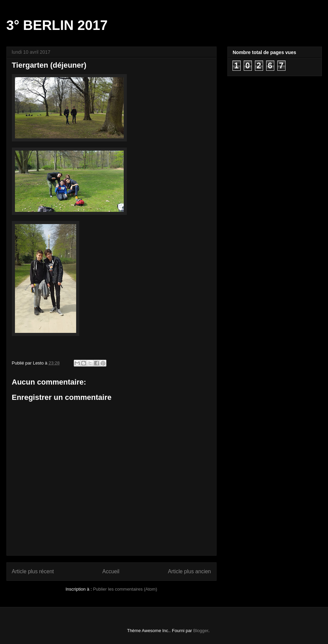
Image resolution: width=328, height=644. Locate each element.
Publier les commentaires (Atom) (125, 589)
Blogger (201, 631)
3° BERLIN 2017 (57, 25)
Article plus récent (33, 571)
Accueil (111, 571)
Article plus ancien (189, 571)
